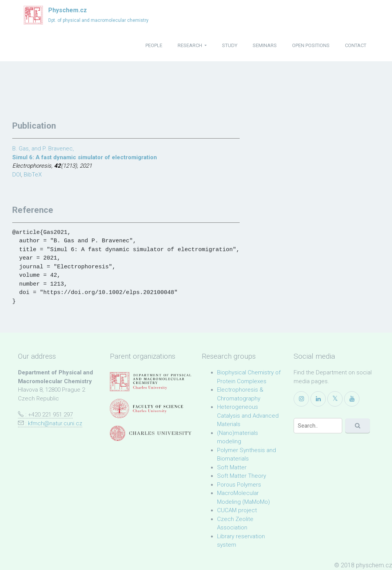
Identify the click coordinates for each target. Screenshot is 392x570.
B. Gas (20, 149)
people (154, 45)
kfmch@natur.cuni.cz (55, 423)
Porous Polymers (239, 485)
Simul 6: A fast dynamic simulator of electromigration (85, 157)
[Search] (318, 426)
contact (356, 45)
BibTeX (33, 175)
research (190, 45)
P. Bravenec (58, 149)
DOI (17, 175)
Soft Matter (232, 467)
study (230, 45)
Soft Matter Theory (242, 476)
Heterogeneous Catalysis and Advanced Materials (248, 416)
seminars (265, 45)
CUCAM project (237, 510)
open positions (311, 45)
